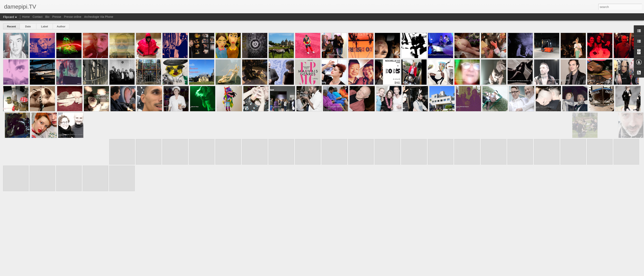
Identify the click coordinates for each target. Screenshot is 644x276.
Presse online (73, 17)
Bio (47, 17)
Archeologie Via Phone (99, 17)
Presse (57, 17)
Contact (38, 17)
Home (26, 17)
